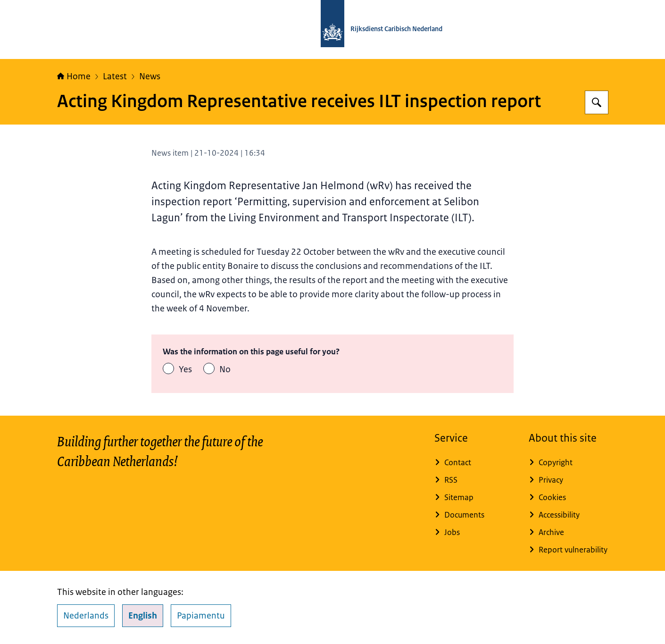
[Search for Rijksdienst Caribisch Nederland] (597, 102)
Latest (115, 76)
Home (74, 76)
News (150, 76)
